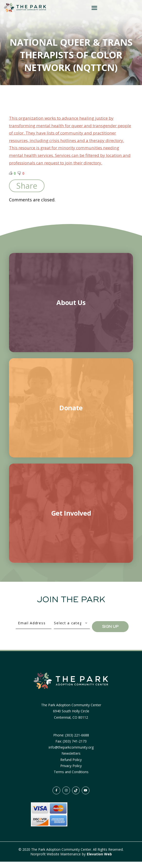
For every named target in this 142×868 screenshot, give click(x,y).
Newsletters (71, 760)
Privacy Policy (71, 772)
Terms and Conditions (71, 778)
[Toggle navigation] (126, 8)
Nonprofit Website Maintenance (56, 860)
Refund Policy (71, 766)
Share (27, 192)
